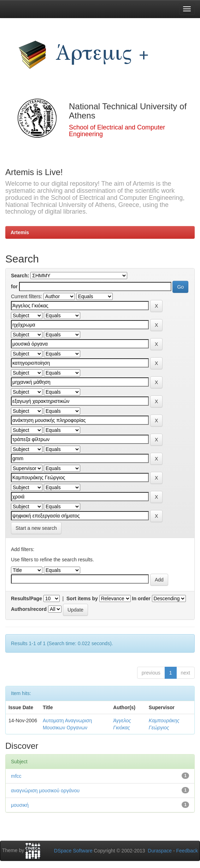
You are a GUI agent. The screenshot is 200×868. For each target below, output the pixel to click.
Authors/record (29, 609)
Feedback (187, 851)
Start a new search (36, 528)
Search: (20, 276)
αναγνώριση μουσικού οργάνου (45, 791)
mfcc (16, 776)
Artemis (20, 232)
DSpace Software (73, 851)
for (14, 287)
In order (141, 598)
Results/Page (27, 598)
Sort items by (82, 598)
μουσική (20, 805)
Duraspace (160, 851)
